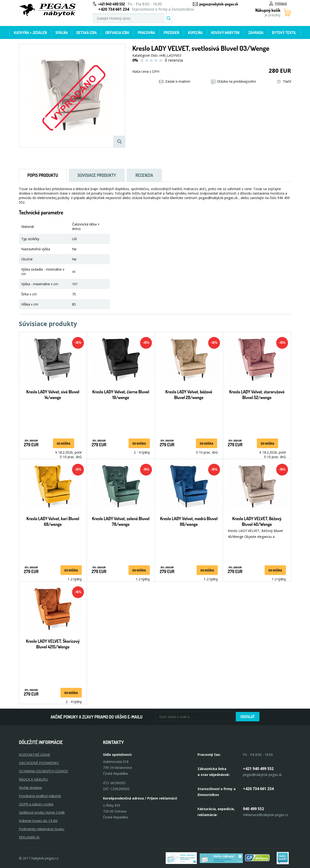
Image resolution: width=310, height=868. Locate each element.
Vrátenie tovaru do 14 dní (38, 821)
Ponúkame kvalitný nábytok (40, 796)
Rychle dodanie (30, 788)
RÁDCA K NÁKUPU (33, 779)
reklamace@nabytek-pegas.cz (266, 815)
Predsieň (171, 33)
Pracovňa (146, 33)
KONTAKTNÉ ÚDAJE (34, 755)
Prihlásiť (278, 3)
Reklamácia (29, 837)
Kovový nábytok (226, 33)
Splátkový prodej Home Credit (42, 812)
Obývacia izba (117, 33)
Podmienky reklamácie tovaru (42, 829)
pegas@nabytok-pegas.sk (219, 4)
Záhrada (256, 33)
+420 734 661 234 (258, 789)
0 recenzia (174, 60)
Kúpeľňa (195, 33)
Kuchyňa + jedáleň (30, 33)
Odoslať (248, 717)
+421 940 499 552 (112, 4)
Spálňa (61, 33)
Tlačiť (284, 81)
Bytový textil (284, 33)
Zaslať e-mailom (175, 81)
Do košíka (64, 443)
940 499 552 (253, 809)
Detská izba (86, 33)
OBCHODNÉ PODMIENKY (39, 763)
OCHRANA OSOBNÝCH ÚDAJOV (43, 771)
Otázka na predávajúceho (234, 81)
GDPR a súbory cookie (36, 804)
